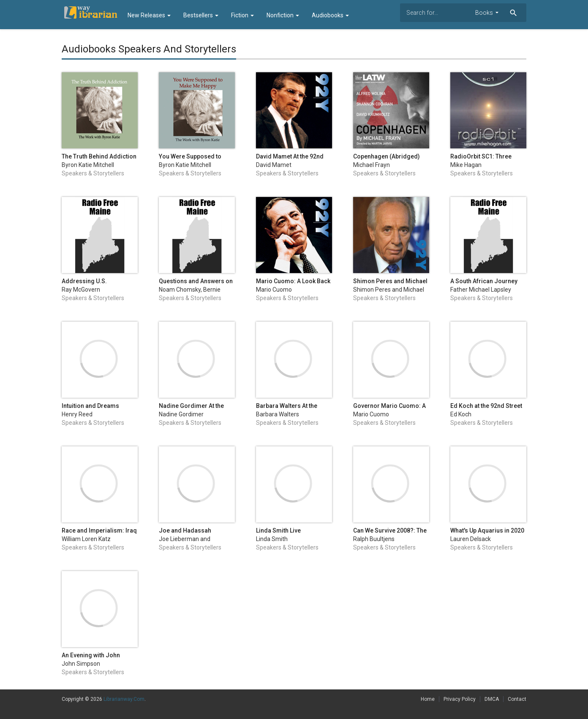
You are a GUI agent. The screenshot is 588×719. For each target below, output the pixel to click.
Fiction (242, 15)
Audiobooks (330, 15)
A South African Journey (484, 281)
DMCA (492, 699)
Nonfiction (283, 15)
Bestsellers (201, 15)
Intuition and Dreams (90, 406)
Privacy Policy (460, 699)
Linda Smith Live (278, 530)
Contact (517, 699)
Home (428, 699)
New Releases (149, 15)
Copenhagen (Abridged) (387, 156)
